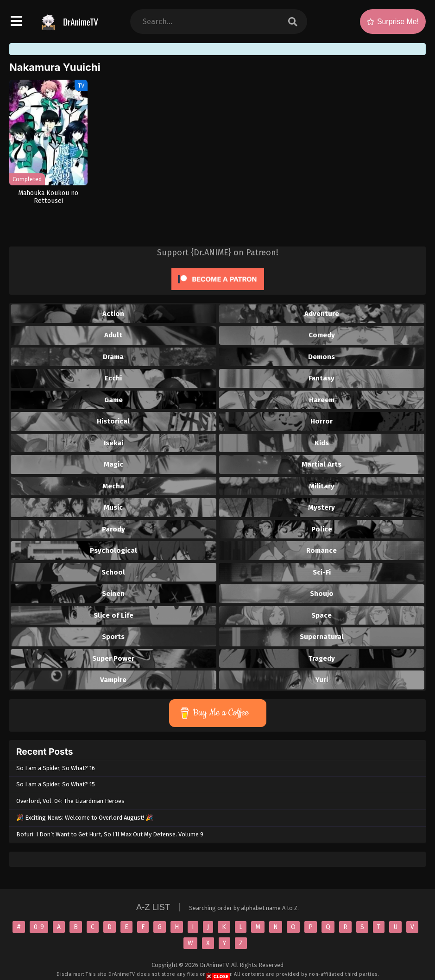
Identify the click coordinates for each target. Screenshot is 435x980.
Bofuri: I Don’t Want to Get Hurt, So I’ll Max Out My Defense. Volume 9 (110, 834)
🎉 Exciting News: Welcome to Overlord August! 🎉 (85, 818)
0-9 (39, 927)
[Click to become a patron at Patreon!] (218, 292)
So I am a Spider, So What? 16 (56, 768)
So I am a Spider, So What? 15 (56, 784)
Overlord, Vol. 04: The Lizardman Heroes (70, 801)
